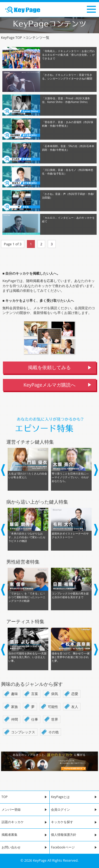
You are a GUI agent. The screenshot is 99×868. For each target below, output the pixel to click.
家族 (15, 707)
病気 (55, 694)
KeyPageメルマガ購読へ (49, 385)
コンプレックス (23, 732)
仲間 (15, 719)
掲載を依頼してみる (49, 367)
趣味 (15, 694)
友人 (75, 707)
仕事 (35, 719)
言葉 (35, 694)
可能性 (53, 707)
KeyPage (40, 860)
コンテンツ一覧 (36, 37)
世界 (55, 719)
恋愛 (75, 694)
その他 (53, 732)
